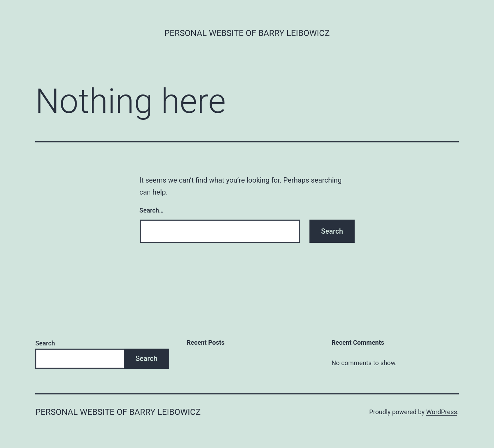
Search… (152, 210)
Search (45, 343)
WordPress (442, 412)
